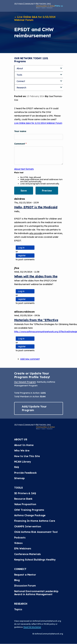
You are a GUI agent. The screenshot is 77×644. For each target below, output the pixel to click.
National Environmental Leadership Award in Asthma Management (37, 593)
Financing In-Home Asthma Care (35, 521)
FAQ (17, 467)
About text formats (24, 169)
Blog (17, 580)
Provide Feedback (25, 473)
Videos (18, 543)
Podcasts (20, 538)
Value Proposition (25, 504)
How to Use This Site (27, 456)
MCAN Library (23, 462)
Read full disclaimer (32, 627)
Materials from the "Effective (36, 320)
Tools (19, 75)
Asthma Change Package (30, 515)
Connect (21, 81)
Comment (20, 144)
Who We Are (22, 451)
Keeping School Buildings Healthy (35, 560)
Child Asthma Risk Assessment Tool (36, 532)
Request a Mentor (25, 575)
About (20, 68)
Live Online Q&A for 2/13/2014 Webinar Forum (35, 18)
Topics (18, 609)
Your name (20, 131)
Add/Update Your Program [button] (34, 408)
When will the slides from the (36, 276)
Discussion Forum (25, 586)
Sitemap (19, 478)
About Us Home (24, 445)
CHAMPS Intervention (28, 526)
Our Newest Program (25, 382)
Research (21, 88)
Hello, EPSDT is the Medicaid (36, 207)
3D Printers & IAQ (25, 493)
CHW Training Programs (29, 510)
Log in (21, 248)
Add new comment (30, 359)
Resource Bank (23, 499)
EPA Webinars (23, 548)
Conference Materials (27, 554)
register (22, 256)
